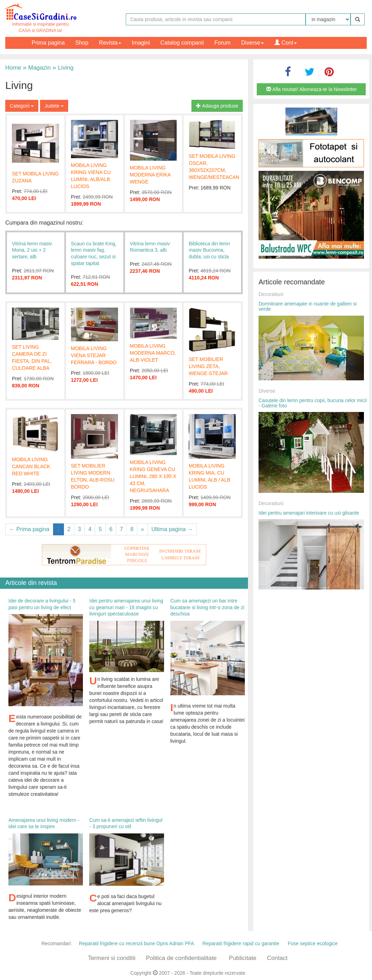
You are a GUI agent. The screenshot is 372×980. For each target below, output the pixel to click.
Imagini (141, 43)
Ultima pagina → (172, 529)
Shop (82, 43)
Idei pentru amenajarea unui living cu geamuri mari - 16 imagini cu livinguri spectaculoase (126, 607)
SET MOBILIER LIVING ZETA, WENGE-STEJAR (208, 366)
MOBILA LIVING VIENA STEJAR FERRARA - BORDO (94, 355)
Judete (54, 106)
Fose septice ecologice (313, 943)
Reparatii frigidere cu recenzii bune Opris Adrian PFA (137, 943)
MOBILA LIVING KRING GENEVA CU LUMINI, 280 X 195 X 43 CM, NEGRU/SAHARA (153, 476)
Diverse (252, 43)
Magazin (37, 68)
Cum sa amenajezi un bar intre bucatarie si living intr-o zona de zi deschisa (207, 607)
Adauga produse (217, 106)
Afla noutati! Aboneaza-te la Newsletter (312, 89)
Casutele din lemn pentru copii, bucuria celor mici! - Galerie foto (313, 403)
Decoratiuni (271, 294)
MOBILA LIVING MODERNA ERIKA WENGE (150, 175)
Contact (277, 958)
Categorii (22, 106)
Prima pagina (48, 43)
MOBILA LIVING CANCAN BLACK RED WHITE (31, 466)
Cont (286, 43)
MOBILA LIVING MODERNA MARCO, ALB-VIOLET (153, 353)
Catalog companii (182, 43)
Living (63, 68)
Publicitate (243, 958)
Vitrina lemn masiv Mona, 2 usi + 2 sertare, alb (32, 250)
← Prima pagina (29, 529)
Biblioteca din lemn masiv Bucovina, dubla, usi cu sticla (209, 250)
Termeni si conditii (112, 958)
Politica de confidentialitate (181, 958)
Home (13, 68)
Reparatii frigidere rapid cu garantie (241, 943)
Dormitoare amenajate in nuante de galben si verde (308, 306)
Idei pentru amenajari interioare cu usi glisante (309, 513)
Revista (110, 43)
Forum (222, 43)
